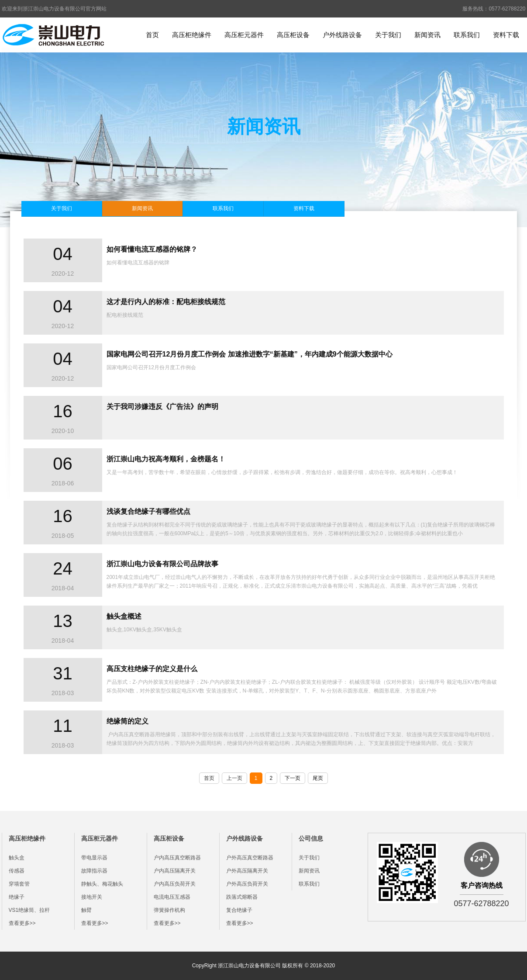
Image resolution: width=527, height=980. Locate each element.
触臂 (86, 910)
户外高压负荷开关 (247, 884)
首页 (152, 35)
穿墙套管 (19, 884)
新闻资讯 (427, 35)
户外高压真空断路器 (250, 858)
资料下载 (506, 35)
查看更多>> (22, 923)
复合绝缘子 (239, 910)
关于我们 (388, 35)
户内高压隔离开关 (175, 871)
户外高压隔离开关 (247, 871)
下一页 (293, 778)
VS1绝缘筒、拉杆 (29, 910)
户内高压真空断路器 (177, 858)
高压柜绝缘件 (192, 35)
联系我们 (467, 35)
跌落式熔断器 (242, 897)
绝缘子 (17, 897)
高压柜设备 (293, 35)
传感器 (17, 871)
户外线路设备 (342, 35)
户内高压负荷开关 (175, 884)
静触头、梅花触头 (102, 884)
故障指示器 (94, 871)
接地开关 (92, 897)
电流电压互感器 (172, 897)
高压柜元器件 (244, 35)
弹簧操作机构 (169, 910)
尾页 (318, 778)
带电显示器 (94, 858)
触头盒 (17, 858)
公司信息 (311, 838)
